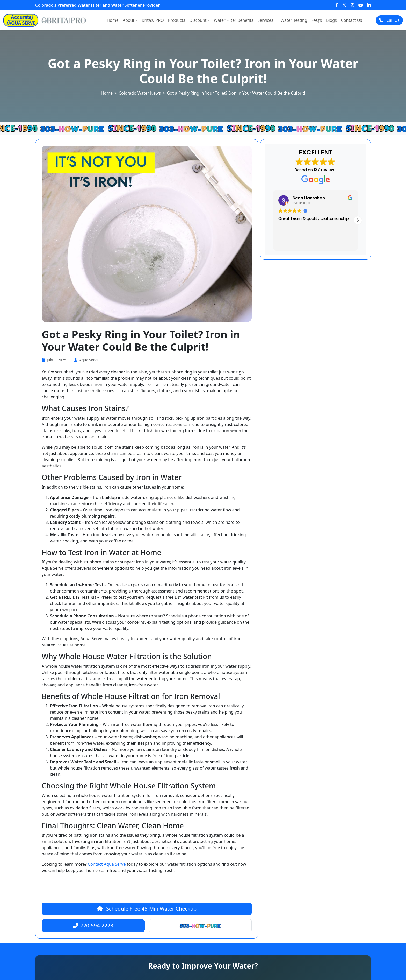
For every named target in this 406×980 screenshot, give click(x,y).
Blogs (331, 20)
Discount (198, 20)
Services (265, 20)
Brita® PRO (153, 20)
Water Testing (294, 20)
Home (113, 20)
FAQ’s (317, 20)
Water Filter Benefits (234, 20)
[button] (358, 220)
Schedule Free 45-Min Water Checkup (147, 909)
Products (177, 20)
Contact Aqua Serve (107, 864)
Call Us (389, 20)
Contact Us (351, 20)
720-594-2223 (93, 925)
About (129, 20)
